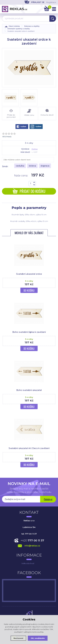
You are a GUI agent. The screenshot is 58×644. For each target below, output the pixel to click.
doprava (45, 166)
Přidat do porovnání (11, 114)
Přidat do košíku (29, 191)
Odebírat (48, 499)
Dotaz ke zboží (47, 113)
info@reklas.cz (32, 546)
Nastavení (18, 638)
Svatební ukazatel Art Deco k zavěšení (29, 448)
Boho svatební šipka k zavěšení (29, 332)
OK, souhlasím (38, 638)
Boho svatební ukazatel (29, 390)
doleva (32, 166)
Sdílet (22, 126)
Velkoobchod (28, 563)
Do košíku (29, 290)
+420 (32, 540)
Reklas (35, 149)
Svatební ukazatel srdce (29, 274)
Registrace (51, 2)
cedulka (20, 166)
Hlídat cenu (29, 113)
